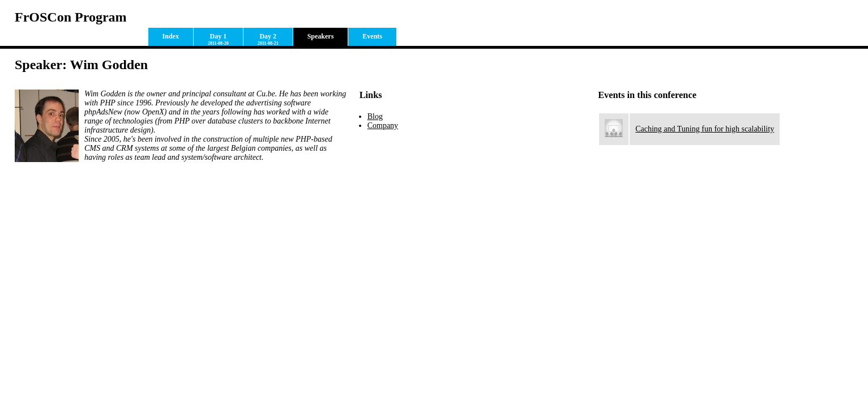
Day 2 (268, 39)
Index (171, 36)
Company (383, 126)
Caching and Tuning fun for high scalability (705, 129)
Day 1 (218, 39)
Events (372, 36)
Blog (375, 116)
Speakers (321, 36)
